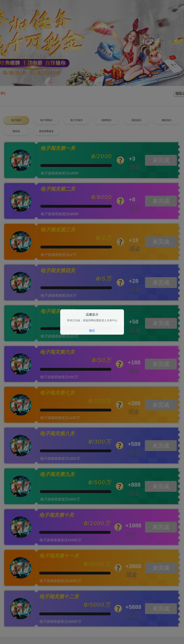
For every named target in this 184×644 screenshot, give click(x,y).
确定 (92, 331)
